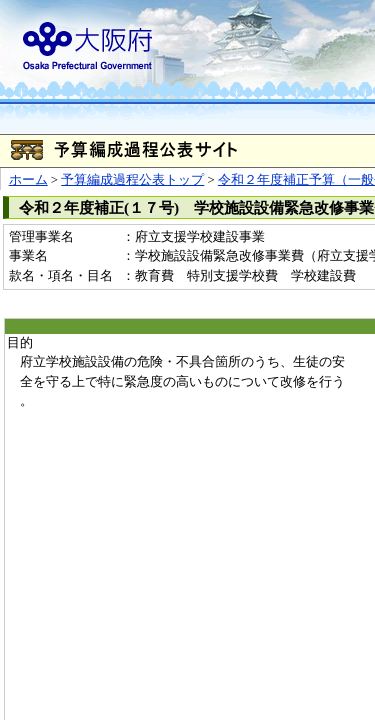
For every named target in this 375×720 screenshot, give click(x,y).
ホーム (28, 180)
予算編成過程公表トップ (132, 180)
